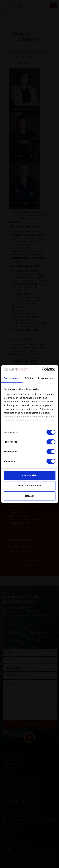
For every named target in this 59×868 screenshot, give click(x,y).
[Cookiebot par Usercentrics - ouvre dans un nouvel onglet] (42, 369)
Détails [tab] (29, 378)
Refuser (30, 496)
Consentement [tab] (12, 378)
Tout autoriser (30, 475)
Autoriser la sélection (29, 486)
